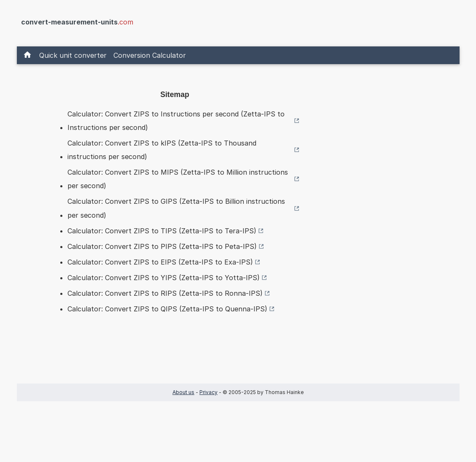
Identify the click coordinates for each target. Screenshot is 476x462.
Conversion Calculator (150, 55)
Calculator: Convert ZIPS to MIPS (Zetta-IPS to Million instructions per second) (178, 179)
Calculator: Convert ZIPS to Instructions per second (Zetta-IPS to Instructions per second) (176, 121)
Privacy (208, 392)
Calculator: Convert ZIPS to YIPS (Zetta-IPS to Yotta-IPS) (164, 278)
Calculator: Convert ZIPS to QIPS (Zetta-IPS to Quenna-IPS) (167, 309)
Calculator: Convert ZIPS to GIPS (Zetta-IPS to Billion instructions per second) (176, 208)
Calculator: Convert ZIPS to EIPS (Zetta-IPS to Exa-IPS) (160, 262)
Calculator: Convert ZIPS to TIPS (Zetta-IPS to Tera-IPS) (162, 231)
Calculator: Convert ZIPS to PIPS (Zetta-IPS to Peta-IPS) (162, 246)
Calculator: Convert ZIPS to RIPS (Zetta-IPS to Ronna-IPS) (165, 293)
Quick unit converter (73, 55)
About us (183, 392)
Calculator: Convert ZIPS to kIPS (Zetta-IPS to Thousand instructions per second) (162, 150)
